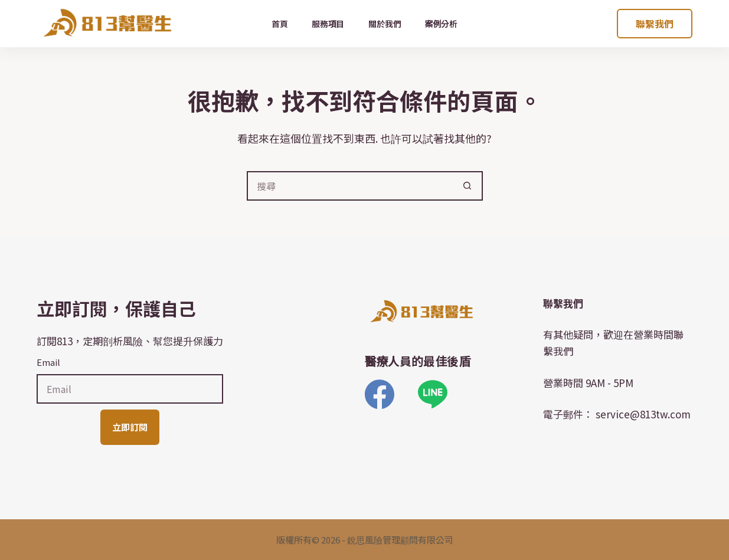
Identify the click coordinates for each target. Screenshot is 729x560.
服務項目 (328, 24)
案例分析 (442, 24)
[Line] (433, 394)
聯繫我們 (655, 24)
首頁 (280, 24)
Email (48, 362)
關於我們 (385, 24)
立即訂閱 (130, 427)
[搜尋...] (350, 186)
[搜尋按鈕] (468, 186)
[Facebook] (380, 394)
